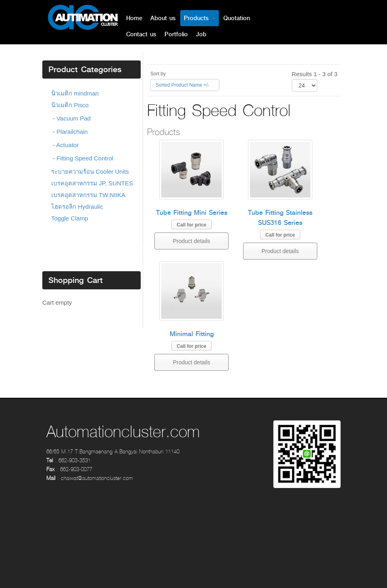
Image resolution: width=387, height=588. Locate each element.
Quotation (237, 18)
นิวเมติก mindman (75, 93)
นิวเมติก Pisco (70, 105)
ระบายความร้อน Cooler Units (90, 171)
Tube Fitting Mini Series (192, 213)
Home (134, 18)
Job (201, 34)
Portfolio (176, 34)
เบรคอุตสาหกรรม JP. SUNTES (92, 183)
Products (200, 18)
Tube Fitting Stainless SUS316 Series (280, 218)
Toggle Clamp (70, 218)
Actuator (67, 145)
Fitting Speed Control (85, 158)
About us (163, 18)
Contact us (141, 34)
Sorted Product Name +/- (182, 85)
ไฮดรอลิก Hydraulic (77, 207)
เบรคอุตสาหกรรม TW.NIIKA (88, 195)
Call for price (191, 225)
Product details (192, 241)
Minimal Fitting (192, 334)
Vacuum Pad (74, 118)
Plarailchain (72, 132)
